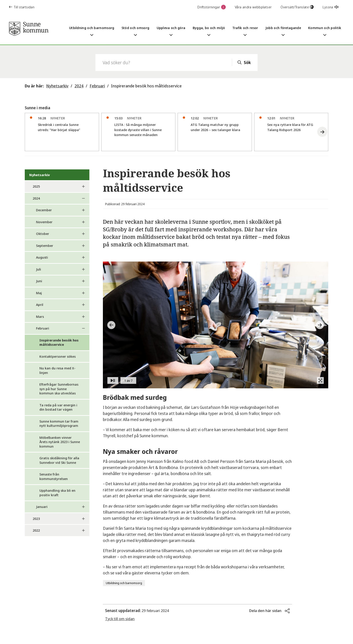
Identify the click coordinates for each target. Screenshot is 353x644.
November (44, 222)
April (40, 305)
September (45, 246)
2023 (36, 519)
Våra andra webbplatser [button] (253, 7)
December (44, 210)
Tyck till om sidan (120, 619)
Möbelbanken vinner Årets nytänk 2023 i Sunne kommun (60, 442)
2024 (79, 86)
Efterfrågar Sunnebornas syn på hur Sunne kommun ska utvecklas (59, 389)
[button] (322, 132)
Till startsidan (22, 7)
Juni (39, 281)
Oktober (43, 234)
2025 (36, 186)
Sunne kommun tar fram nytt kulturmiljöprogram (59, 423)
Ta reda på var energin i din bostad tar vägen (58, 407)
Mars (40, 316)
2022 (36, 530)
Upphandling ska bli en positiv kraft (57, 493)
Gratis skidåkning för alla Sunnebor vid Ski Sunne (59, 460)
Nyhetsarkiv (57, 86)
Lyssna (330, 7)
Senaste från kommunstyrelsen (54, 476)
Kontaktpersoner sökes (58, 356)
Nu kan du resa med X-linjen (57, 370)
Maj (39, 293)
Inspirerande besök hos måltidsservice (146, 86)
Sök (247, 62)
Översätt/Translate (297, 7)
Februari (97, 86)
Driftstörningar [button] (212, 7)
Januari (42, 507)
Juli (38, 269)
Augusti (42, 257)
